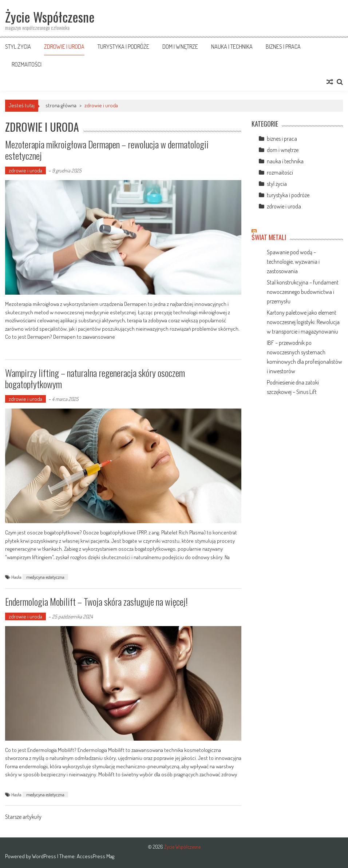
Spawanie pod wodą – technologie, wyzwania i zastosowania (293, 262)
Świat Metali (269, 237)
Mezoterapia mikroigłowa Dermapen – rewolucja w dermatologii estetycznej (107, 150)
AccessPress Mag (96, 856)
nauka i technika (232, 47)
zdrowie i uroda (64, 47)
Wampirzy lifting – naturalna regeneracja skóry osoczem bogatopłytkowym (95, 378)
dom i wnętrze (180, 47)
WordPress (45, 856)
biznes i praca (283, 47)
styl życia (18, 47)
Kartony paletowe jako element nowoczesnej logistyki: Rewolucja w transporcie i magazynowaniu (303, 322)
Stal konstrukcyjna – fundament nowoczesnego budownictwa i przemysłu (303, 292)
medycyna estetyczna (45, 577)
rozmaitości (27, 64)
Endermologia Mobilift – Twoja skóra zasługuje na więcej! (96, 602)
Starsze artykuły (23, 817)
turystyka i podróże (123, 47)
